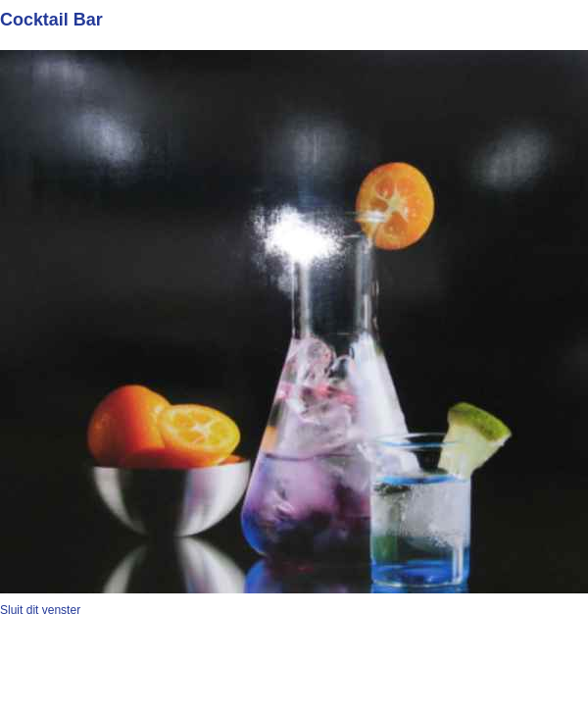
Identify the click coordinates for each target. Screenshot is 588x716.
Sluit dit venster (40, 610)
